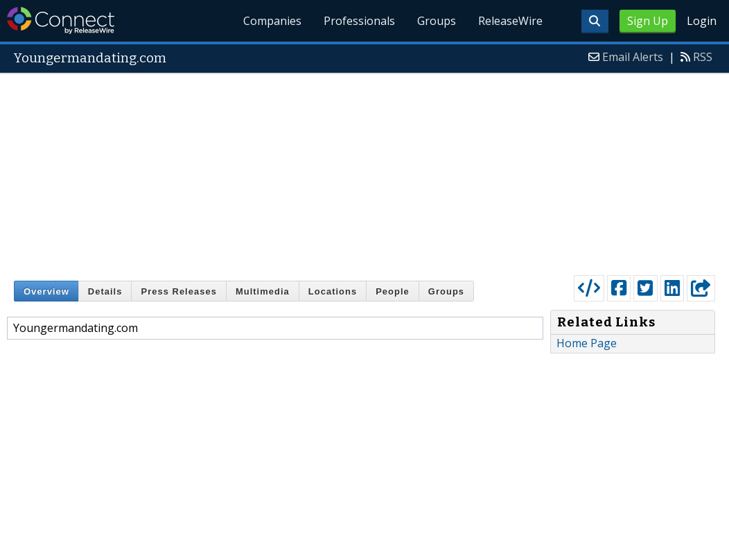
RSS (703, 57)
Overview (46, 291)
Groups (437, 21)
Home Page (587, 343)
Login (702, 21)
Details (105, 291)
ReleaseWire (510, 21)
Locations (333, 291)
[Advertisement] (364, 171)
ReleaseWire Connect (61, 20)
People (393, 291)
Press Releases (178, 291)
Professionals (359, 21)
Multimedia (263, 291)
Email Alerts (633, 57)
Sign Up (648, 21)
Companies (273, 21)
